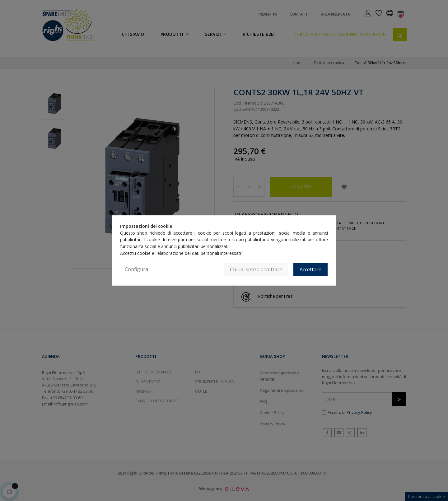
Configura (136, 269)
